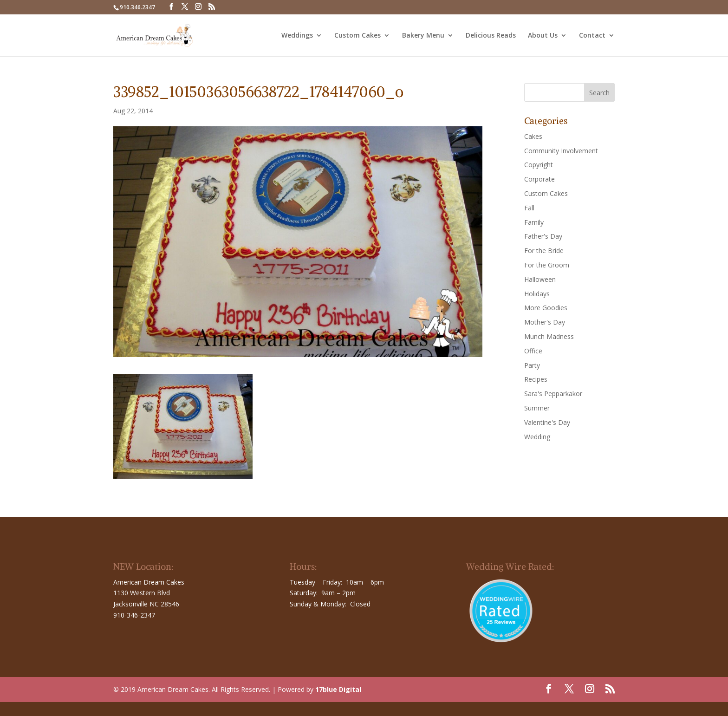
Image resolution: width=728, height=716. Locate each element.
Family (534, 222)
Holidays (537, 294)
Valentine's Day (547, 422)
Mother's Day (545, 322)
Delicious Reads (491, 36)
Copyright (539, 165)
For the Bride (544, 251)
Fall (529, 208)
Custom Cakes (357, 36)
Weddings (297, 36)
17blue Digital (338, 689)
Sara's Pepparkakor (553, 394)
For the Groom (547, 265)
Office (533, 351)
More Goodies (546, 308)
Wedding (537, 437)
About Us (543, 36)
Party (532, 365)
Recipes (536, 379)
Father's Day (543, 236)
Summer (537, 408)
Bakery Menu (423, 36)
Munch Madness (549, 336)
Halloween (540, 279)
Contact (592, 36)
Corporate (539, 179)
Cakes (533, 136)
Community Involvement (561, 151)
